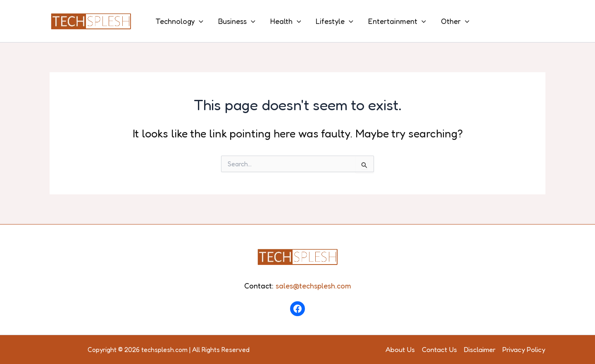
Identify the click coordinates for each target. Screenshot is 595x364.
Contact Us (439, 349)
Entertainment (397, 21)
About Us (400, 349)
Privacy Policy (524, 349)
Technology (179, 21)
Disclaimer (480, 349)
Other (455, 21)
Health (286, 21)
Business (237, 21)
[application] (199, 21)
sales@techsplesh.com (313, 286)
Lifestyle (334, 21)
